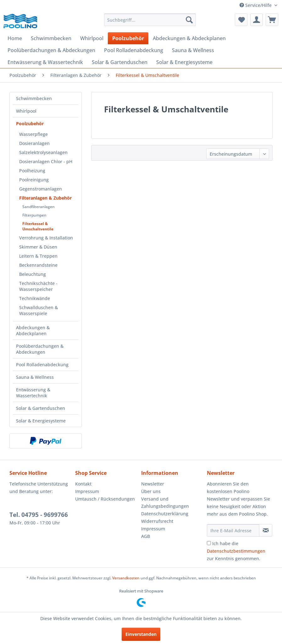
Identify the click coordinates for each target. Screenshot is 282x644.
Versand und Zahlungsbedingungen (165, 503)
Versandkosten (126, 578)
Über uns (151, 491)
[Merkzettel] (241, 20)
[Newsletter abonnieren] (266, 530)
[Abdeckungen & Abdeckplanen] (189, 38)
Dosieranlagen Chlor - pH (46, 161)
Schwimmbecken (34, 98)
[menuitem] (150, 20)
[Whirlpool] (92, 38)
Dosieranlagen (34, 143)
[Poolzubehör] (128, 38)
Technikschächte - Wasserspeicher (38, 286)
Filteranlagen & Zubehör (45, 198)
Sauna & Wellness (35, 377)
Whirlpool (26, 111)
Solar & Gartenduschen (41, 408)
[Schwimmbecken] (51, 38)
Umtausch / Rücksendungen (105, 499)
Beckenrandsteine (38, 265)
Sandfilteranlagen (39, 207)
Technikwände (35, 298)
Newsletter (153, 484)
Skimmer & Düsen (38, 247)
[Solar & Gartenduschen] (120, 62)
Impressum (87, 491)
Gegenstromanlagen (41, 189)
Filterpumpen (34, 215)
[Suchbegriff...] (150, 20)
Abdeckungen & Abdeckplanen (33, 330)
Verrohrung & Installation (46, 238)
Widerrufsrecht (157, 521)
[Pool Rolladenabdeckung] (134, 50)
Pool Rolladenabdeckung (42, 365)
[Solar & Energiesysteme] (184, 62)
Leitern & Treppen (38, 256)
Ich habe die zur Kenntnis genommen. (236, 551)
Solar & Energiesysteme (41, 421)
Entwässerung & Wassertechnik (33, 393)
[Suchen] (189, 20)
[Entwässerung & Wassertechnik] (45, 62)
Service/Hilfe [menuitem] (256, 5)
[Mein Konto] (257, 20)
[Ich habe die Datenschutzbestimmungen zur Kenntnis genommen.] (209, 543)
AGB (146, 536)
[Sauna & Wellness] (193, 50)
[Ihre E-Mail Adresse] (233, 530)
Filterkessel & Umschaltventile (38, 226)
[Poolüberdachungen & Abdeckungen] (51, 50)
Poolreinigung (34, 180)
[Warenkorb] (272, 20)
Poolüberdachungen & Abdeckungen (40, 349)
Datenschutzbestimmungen (236, 551)
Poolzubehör (30, 123)
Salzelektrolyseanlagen (43, 152)
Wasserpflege (33, 134)
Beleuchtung (33, 274)
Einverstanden (141, 634)
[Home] (15, 38)
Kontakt (83, 484)
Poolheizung (32, 171)
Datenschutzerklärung (165, 514)
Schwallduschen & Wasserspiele (39, 310)
